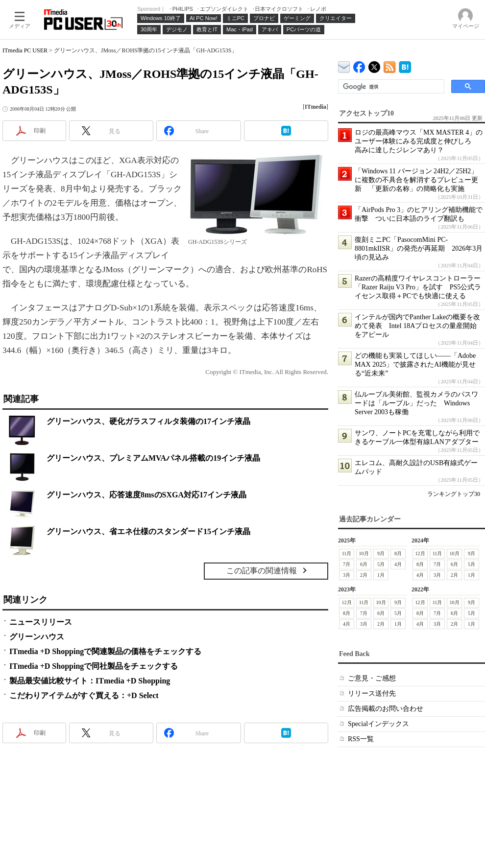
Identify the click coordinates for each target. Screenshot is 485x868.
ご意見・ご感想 (372, 678)
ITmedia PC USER (25, 50)
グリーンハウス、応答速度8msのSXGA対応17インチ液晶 (146, 495)
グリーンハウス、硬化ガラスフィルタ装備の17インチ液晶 (148, 421)
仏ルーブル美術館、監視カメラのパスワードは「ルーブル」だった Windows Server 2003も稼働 (416, 403)
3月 (347, 575)
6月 (364, 564)
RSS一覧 (361, 739)
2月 (364, 575)
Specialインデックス (378, 724)
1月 (381, 575)
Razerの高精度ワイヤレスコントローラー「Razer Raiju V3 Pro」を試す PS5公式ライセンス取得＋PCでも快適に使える (418, 287)
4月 (398, 564)
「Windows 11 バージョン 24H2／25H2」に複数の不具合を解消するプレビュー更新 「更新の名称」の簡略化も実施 (416, 180)
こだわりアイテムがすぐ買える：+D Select (84, 695)
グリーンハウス (37, 637)
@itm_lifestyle (375, 65)
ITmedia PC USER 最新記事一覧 (390, 65)
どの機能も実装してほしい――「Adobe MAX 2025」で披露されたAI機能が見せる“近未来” (415, 364)
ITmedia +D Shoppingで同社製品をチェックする (94, 666)
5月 (381, 564)
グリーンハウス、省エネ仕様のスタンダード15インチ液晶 (148, 531)
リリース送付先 (372, 693)
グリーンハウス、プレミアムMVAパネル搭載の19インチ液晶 (153, 458)
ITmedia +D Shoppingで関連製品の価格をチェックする (105, 651)
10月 (364, 553)
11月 (347, 553)
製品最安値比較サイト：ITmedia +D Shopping (90, 681)
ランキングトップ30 (454, 494)
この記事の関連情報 (262, 571)
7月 (347, 564)
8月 (398, 553)
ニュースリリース (41, 622)
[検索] (390, 87)
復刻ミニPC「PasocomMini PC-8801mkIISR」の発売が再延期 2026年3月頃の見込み (419, 248)
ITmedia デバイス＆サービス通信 (344, 65)
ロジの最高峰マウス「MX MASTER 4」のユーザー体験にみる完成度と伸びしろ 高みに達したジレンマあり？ (419, 141)
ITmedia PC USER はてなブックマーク (405, 65)
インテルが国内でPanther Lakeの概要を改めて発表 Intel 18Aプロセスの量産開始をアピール (417, 326)
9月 (381, 553)
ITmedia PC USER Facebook (359, 65)
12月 (420, 553)
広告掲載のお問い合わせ (386, 709)
